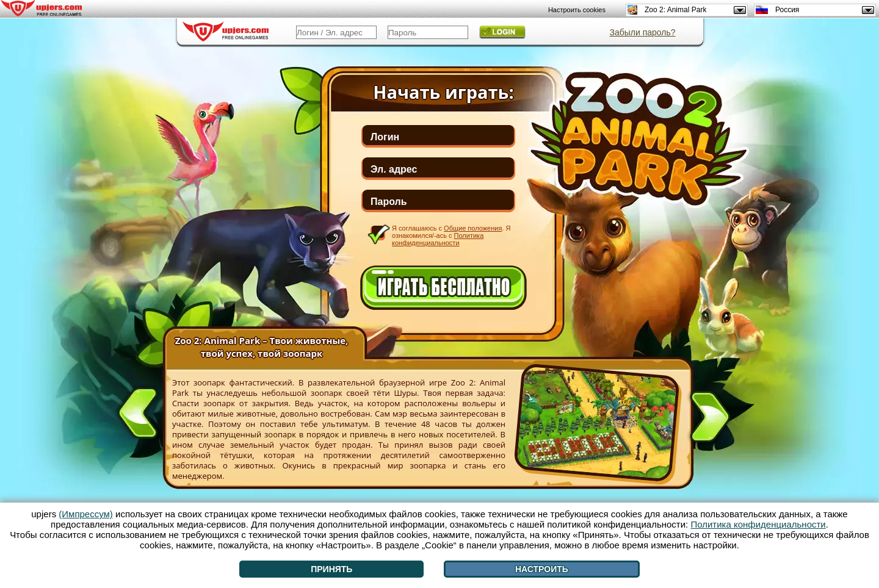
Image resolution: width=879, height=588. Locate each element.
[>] (710, 419)
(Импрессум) (86, 514)
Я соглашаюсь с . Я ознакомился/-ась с (451, 235)
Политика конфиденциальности (438, 239)
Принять (331, 569)
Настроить (542, 569)
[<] (138, 411)
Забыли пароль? (642, 32)
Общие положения (473, 228)
